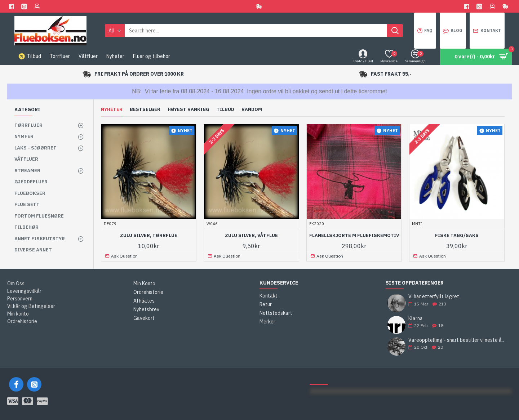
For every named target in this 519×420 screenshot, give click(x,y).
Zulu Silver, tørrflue (149, 236)
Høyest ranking (188, 110)
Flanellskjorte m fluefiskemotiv (354, 236)
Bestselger (145, 110)
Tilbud (225, 110)
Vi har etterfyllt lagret (434, 297)
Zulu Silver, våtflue (251, 236)
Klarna (416, 319)
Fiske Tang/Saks (457, 236)
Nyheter (112, 110)
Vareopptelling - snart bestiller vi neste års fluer (458, 340)
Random (252, 110)
